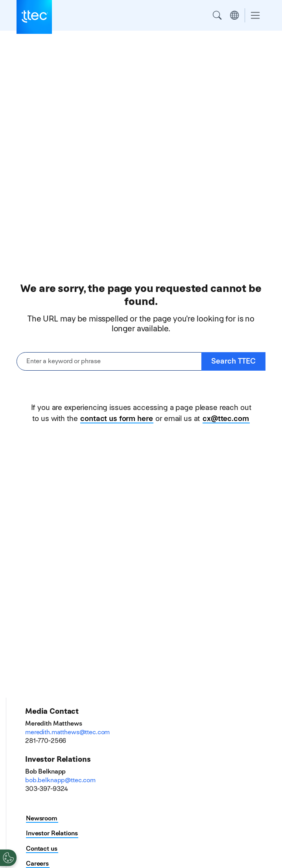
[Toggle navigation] (255, 16)
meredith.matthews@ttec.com (67, 732)
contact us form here (116, 418)
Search (217, 15)
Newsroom (42, 818)
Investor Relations (52, 833)
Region (234, 15)
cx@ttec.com (226, 418)
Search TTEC (233, 361)
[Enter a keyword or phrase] (109, 361)
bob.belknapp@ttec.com (60, 780)
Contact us (42, 849)
